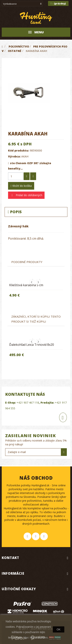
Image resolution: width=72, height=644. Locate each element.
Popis (15, 212)
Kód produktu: (19, 150)
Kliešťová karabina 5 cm (26, 285)
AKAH (25, 156)
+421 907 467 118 (28, 403)
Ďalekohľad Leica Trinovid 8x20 (32, 345)
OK (59, 629)
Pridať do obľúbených (29, 195)
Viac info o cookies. (36, 637)
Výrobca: (14, 156)
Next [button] (38, 282)
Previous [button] (32, 282)
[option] (36, 291)
